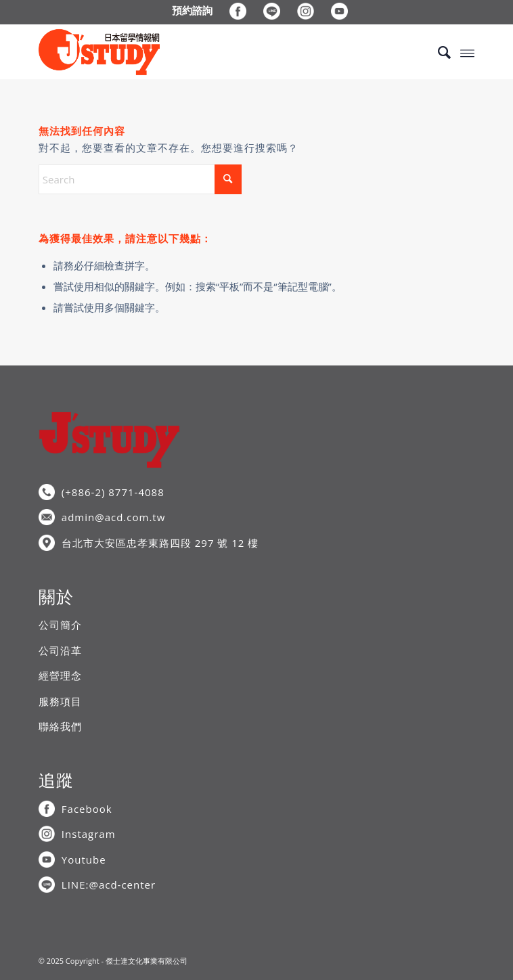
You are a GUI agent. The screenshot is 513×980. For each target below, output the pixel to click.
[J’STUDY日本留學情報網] (213, 52)
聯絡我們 (60, 726)
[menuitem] (193, 10)
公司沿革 (60, 650)
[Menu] (467, 52)
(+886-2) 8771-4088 (113, 492)
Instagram (89, 834)
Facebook (87, 809)
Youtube (84, 860)
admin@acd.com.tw (113, 517)
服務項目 (60, 701)
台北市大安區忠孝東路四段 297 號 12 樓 (160, 543)
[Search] (438, 52)
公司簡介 (60, 625)
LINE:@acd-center (109, 885)
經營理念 (60, 675)
